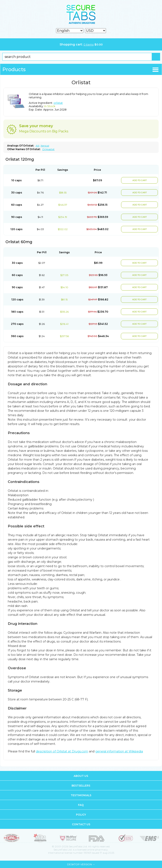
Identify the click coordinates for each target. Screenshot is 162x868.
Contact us (81, 824)
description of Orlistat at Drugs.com (62, 751)
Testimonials (81, 795)
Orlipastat (48, 149)
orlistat (58, 103)
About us (81, 776)
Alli (38, 146)
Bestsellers (81, 786)
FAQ (81, 805)
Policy (81, 815)
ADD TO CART (140, 180)
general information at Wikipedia (119, 751)
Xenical (45, 146)
